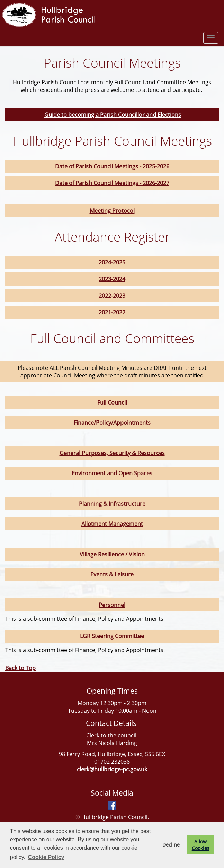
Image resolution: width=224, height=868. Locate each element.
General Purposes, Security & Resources (112, 453)
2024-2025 (112, 262)
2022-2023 (112, 296)
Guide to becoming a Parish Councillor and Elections (113, 115)
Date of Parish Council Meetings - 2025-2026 (112, 166)
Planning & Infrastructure (112, 504)
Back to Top (20, 668)
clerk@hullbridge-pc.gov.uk (112, 769)
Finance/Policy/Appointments (112, 423)
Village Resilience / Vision (112, 554)
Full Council (112, 402)
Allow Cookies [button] (201, 845)
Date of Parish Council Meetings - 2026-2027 (112, 183)
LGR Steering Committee (112, 636)
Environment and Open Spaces (112, 473)
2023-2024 (112, 279)
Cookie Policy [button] (46, 857)
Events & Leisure (112, 574)
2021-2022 (112, 312)
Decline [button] (171, 845)
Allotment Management (112, 524)
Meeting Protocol (112, 211)
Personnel (112, 605)
